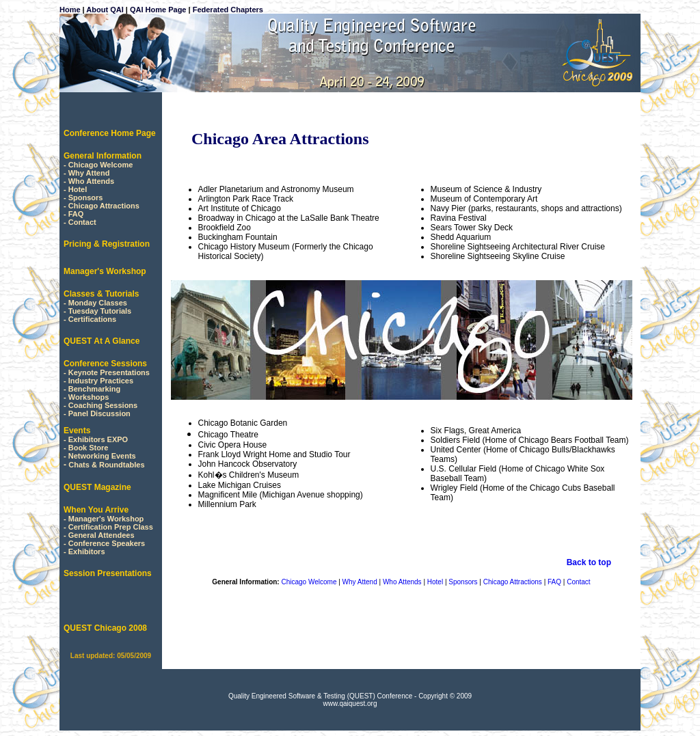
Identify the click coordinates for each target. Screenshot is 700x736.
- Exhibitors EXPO (96, 439)
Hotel (78, 189)
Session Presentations (108, 573)
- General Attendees (99, 535)
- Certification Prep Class (108, 527)
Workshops (89, 397)
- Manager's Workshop (104, 519)
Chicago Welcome (101, 165)
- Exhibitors (84, 551)
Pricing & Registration (107, 244)
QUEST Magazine (97, 487)
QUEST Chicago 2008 (105, 628)
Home (70, 10)
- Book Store (86, 448)
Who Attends (91, 181)
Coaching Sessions (103, 405)
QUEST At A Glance (102, 341)
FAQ (76, 214)
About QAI (105, 10)
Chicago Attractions (104, 206)
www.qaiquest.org (350, 704)
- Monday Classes (95, 303)
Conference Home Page (110, 133)
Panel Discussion (99, 413)
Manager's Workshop (105, 271)
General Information (103, 156)
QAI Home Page (158, 10)
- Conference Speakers (104, 543)
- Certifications (90, 319)
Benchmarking (94, 389)
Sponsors (86, 197)
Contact (82, 222)
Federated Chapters (227, 10)
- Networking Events (100, 456)
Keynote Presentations (109, 372)
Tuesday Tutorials (100, 311)
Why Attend (89, 173)
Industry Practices (101, 381)
